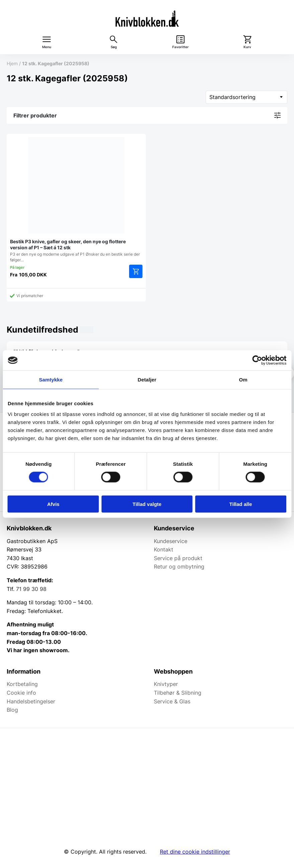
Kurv (247, 47)
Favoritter (180, 47)
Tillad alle (241, 504)
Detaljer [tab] (147, 380)
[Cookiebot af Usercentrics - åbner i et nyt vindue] (257, 360)
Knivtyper (166, 684)
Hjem (12, 63)
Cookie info (21, 693)
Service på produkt (178, 558)
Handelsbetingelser (31, 701)
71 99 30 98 (31, 589)
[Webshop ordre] (247, 97)
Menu (47, 47)
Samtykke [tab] (51, 380)
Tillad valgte (147, 504)
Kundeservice (171, 541)
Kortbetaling (22, 684)
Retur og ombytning (179, 567)
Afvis (53, 504)
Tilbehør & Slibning (178, 693)
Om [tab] (243, 380)
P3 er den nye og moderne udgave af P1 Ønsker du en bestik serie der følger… (76, 200)
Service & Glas (172, 701)
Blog (12, 710)
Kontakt (164, 549)
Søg (114, 47)
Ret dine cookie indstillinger (195, 852)
